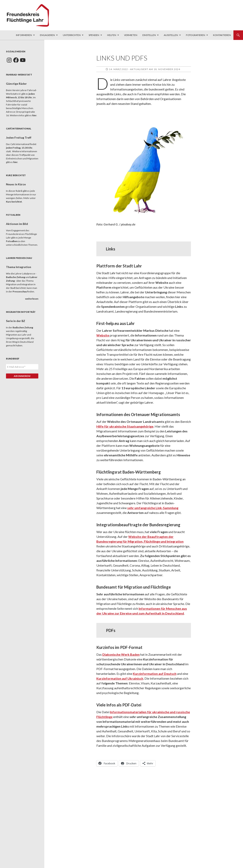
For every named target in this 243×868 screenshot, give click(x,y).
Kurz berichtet (14, 202)
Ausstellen (171, 35)
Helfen (112, 35)
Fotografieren (196, 35)
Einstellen (149, 35)
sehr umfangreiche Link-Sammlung (153, 508)
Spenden (94, 35)
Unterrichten (72, 35)
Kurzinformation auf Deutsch (155, 674)
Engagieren (47, 35)
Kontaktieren (222, 35)
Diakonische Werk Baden (121, 654)
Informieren (24, 35)
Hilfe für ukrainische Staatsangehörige (125, 426)
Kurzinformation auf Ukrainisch (120, 678)
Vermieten (131, 35)
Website (103, 335)
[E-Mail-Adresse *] (22, 367)
